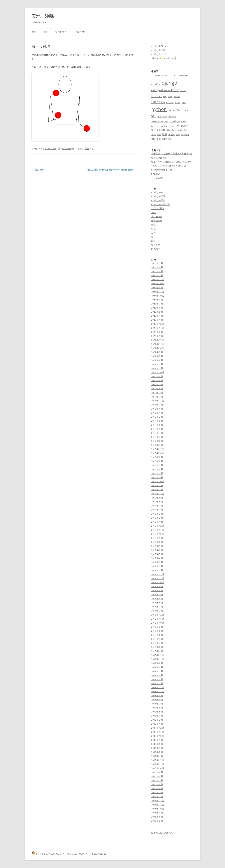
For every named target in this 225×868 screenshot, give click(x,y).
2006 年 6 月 (157, 776)
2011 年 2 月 (157, 611)
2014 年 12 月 (158, 493)
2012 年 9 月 (157, 538)
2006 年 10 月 (158, 768)
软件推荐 (156, 245)
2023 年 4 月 (157, 316)
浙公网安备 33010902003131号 (48, 854)
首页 (34, 32)
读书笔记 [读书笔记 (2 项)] (185, 135)
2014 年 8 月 (157, 498)
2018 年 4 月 (157, 413)
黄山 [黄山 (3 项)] (158, 139)
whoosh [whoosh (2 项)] (155, 126)
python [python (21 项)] (159, 109)
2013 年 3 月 (157, 514)
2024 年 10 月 (158, 283)
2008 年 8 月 (157, 700)
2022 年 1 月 (157, 336)
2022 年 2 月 (157, 332)
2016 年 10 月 (158, 453)
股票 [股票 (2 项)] (178, 135)
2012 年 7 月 (157, 546)
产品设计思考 (158, 208)
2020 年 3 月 (157, 380)
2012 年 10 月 (158, 534)
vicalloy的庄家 (158, 196)
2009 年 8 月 (157, 663)
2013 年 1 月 (157, 522)
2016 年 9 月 (157, 457)
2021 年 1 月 (157, 368)
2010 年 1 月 (157, 651)
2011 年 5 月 (157, 603)
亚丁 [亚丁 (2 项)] (153, 130)
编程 (153, 229)
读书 (153, 237)
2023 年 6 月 (157, 308)
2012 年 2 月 (157, 566)
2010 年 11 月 (158, 619)
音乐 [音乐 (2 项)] (153, 139)
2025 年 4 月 (157, 267)
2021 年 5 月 (157, 356)
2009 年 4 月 (157, 675)
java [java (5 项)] (170, 96)
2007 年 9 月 (157, 740)
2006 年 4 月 (157, 784)
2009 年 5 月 (157, 671)
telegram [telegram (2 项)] (172, 116)
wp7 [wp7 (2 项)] (173, 126)
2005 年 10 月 (158, 809)
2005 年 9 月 (157, 813)
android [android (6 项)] (171, 75)
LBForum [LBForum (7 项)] (158, 102)
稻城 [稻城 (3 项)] (153, 134)
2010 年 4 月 (157, 643)
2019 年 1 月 (157, 397)
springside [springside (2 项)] (162, 116)
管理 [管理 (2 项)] (159, 135)
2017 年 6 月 (157, 425)
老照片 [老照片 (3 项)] (172, 134)
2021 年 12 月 (158, 340)
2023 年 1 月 (157, 320)
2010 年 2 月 (157, 647)
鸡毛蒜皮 (67, 148)
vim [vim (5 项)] (183, 121)
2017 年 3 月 (157, 437)
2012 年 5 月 (157, 554)
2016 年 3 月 (157, 473)
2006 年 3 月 (157, 788)
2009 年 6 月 (157, 667)
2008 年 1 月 (157, 724)
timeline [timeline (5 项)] (174, 121)
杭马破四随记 (158, 178)
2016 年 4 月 (157, 469)
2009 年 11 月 (158, 659)
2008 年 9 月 (157, 695)
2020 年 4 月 (157, 376)
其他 (153, 212)
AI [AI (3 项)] (163, 76)
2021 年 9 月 (157, 352)
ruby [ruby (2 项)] (186, 110)
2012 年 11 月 (158, 530)
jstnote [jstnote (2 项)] (177, 97)
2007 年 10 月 (158, 736)
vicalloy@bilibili (159, 54)
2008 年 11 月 (158, 691)
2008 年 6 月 (157, 708)
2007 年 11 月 (158, 732)
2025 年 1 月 (157, 275)
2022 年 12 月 (158, 324)
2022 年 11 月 (158, 328)
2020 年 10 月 (158, 372)
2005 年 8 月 (157, 817)
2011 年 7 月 (157, 594)
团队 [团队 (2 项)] (168, 130)
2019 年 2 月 (157, 393)
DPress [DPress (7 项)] (156, 96)
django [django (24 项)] (169, 83)
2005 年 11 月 (158, 805)
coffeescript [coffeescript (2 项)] (183, 76)
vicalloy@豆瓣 (158, 50)
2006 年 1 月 (157, 796)
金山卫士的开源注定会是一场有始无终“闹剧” (112, 170)
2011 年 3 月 (157, 607)
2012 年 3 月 (157, 562)
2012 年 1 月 (157, 570)
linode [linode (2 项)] (178, 103)
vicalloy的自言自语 (160, 204)
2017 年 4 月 (157, 433)
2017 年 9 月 (157, 421)
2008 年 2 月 (157, 720)
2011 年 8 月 (157, 590)
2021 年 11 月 (158, 344)
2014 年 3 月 (157, 506)
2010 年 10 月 (158, 623)
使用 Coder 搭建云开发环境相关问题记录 (171, 162)
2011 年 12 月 (158, 574)
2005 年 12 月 (158, 801)
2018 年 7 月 (157, 405)
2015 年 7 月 (157, 485)
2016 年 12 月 (158, 449)
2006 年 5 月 (157, 780)
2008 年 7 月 (157, 704)
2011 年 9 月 (157, 586)
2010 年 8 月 (157, 631)
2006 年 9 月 (157, 772)
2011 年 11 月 (158, 578)
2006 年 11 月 (158, 764)
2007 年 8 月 (157, 744)
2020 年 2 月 (157, 384)
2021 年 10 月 (158, 348)
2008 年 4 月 (157, 716)
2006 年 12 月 (158, 760)
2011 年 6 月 (157, 599)
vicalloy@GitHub (160, 46)
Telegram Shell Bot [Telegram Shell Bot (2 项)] (159, 122)
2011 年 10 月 (158, 582)
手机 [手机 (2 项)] (173, 130)
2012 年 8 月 (157, 542)
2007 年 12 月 (158, 728)
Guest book (61, 32)
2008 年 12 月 (158, 687)
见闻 (153, 233)
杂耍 (87, 148)
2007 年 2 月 (157, 752)
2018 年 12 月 (158, 401)
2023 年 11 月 (158, 292)
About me (80, 32)
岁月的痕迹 (157, 216)
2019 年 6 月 (157, 388)
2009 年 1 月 (157, 683)
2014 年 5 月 (157, 502)
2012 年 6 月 (157, 550)
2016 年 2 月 (157, 477)
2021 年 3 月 (157, 364)
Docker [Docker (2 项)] (183, 91)
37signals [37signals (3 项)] (156, 76)
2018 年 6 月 (157, 409)
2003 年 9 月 (157, 821)
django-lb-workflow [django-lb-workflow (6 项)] (165, 90)
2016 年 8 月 (157, 461)
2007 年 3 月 (157, 748)
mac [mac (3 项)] (184, 102)
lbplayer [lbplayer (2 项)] (170, 103)
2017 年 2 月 (157, 441)
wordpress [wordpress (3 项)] (165, 126)
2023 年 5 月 (157, 312)
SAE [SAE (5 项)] (154, 116)
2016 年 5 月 (157, 465)
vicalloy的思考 (158, 200)
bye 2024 (156, 174)
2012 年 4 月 (157, 558)
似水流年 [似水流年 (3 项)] (161, 130)
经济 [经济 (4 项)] (165, 134)
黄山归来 (38, 170)
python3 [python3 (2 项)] (172, 110)
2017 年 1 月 (157, 445)
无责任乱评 (157, 220)
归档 (45, 32)
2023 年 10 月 (158, 296)
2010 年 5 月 (157, 639)
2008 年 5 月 (157, 712)
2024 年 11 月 (158, 279)
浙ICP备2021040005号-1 (163, 833)
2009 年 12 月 (158, 655)
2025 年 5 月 (157, 263)
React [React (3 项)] (180, 110)
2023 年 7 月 (157, 304)
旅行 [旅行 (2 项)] (185, 130)
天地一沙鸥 (43, 16)
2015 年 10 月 (158, 481)
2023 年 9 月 (157, 300)
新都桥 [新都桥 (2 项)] (179, 130)
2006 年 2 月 (157, 792)
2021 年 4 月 (157, 360)
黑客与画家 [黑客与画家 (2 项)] (167, 139)
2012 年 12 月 (158, 526)
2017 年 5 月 (157, 429)
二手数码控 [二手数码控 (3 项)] (182, 126)
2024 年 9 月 (157, 287)
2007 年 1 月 (157, 756)
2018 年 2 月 (157, 417)
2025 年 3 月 (157, 271)
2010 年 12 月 (158, 615)
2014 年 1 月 (157, 510)
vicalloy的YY (157, 192)
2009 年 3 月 (157, 679)
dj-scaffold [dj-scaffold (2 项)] (156, 84)
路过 (153, 241)
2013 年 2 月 (157, 518)
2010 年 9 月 (157, 627)
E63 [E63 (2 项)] (165, 97)
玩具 (153, 225)
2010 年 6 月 (157, 635)
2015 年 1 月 (157, 489)
